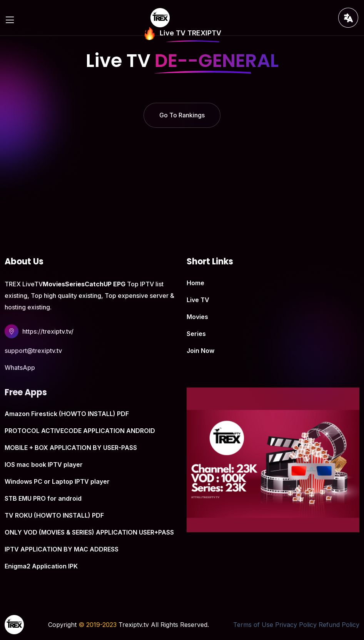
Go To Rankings (182, 115)
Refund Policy (339, 625)
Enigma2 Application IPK (41, 566)
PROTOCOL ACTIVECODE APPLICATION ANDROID (80, 431)
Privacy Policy (296, 625)
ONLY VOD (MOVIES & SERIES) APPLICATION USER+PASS (89, 532)
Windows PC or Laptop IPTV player (57, 481)
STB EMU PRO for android (43, 498)
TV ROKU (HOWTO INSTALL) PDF (54, 515)
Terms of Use (253, 625)
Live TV (198, 300)
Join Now (200, 351)
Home (195, 283)
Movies (197, 317)
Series (196, 334)
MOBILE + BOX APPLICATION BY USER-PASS (71, 448)
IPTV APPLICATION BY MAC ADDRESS (62, 549)
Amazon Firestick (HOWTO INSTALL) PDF (67, 414)
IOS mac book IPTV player (44, 465)
